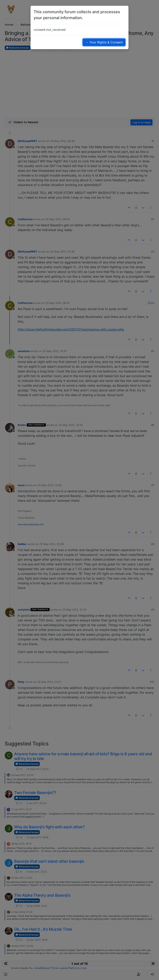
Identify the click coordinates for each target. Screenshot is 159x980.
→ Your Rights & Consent (104, 42)
